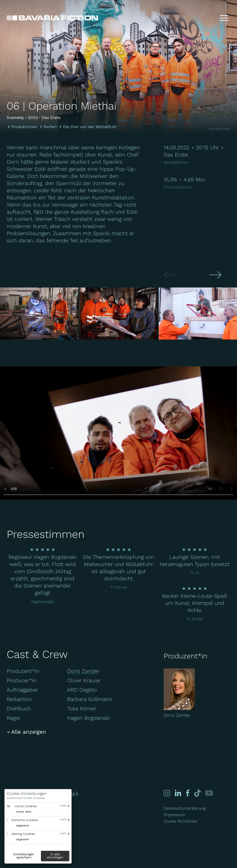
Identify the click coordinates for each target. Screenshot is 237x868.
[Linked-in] (178, 793)
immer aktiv (24, 812)
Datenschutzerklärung (185, 808)
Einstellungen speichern (24, 856)
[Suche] (210, 18)
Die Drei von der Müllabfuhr (90, 127)
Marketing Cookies (21, 834)
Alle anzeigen (29, 732)
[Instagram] (167, 793)
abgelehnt (23, 826)
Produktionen (24, 127)
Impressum (174, 815)
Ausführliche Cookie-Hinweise (26, 798)
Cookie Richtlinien (181, 821)
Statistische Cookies (22, 820)
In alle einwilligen (55, 856)
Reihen (50, 127)
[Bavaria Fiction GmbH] (52, 18)
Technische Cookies (22, 806)
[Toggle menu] (224, 18)
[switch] (19, 812)
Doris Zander (83, 671)
